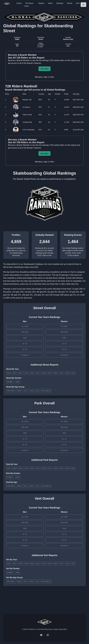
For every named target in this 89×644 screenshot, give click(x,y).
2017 (61, 373)
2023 (26, 373)
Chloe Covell (27, 115)
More (78, 3)
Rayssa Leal (27, 100)
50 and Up (25, 355)
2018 (56, 373)
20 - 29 (25, 344)
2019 (50, 373)
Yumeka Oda (27, 122)
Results (70, 3)
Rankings (60, 3)
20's (25, 391)
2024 (20, 373)
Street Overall (44, 308)
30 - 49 (25, 349)
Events (19, 3)
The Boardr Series (29, 5)
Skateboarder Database (33, 264)
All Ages (25, 326)
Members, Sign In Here (45, 77)
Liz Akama (26, 107)
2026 (9, 373)
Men (18, 382)
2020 (44, 373)
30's (31, 391)
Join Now (44, 69)
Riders (50, 3)
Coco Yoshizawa (28, 130)
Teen (25, 338)
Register (41, 3)
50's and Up (46, 391)
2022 (32, 373)
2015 (73, 373)
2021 (38, 373)
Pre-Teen (25, 332)
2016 (67, 373)
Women (10, 382)
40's (37, 391)
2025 (14, 373)
